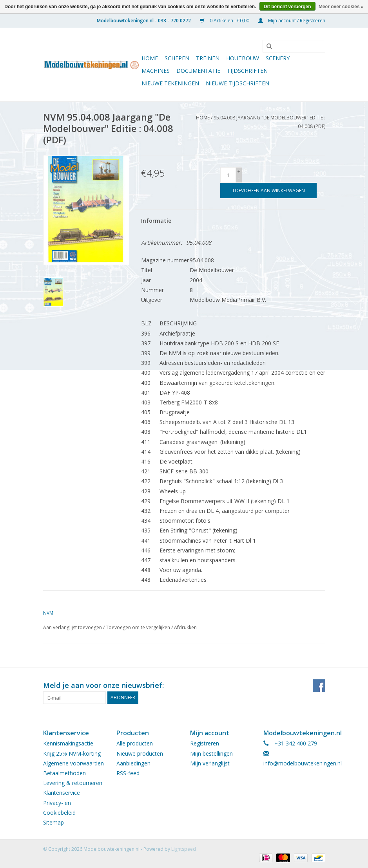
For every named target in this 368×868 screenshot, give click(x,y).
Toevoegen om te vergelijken (139, 627)
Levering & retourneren (73, 783)
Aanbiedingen (133, 763)
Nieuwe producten (140, 753)
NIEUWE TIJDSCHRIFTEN (237, 83)
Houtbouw (243, 58)
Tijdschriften (247, 71)
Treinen (208, 58)
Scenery (278, 58)
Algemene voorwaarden (73, 763)
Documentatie (198, 71)
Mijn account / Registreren (292, 21)
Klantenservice (62, 793)
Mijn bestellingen (211, 753)
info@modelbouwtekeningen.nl (303, 763)
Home (150, 58)
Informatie (156, 221)
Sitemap (53, 822)
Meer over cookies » (341, 7)
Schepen (177, 58)
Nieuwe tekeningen (170, 83)
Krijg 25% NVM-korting (72, 753)
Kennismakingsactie (68, 743)
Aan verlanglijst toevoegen (73, 627)
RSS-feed (128, 773)
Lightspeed (184, 849)
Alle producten (135, 743)
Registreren (205, 743)
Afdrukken (185, 627)
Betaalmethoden (64, 773)
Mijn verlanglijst (210, 763)
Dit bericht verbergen (287, 7)
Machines (156, 71)
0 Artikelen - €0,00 (225, 21)
